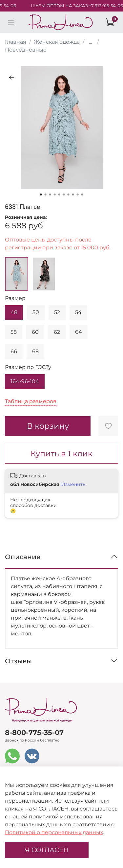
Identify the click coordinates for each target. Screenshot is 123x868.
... (91, 42)
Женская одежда (57, 42)
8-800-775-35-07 (34, 732)
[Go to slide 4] (55, 194)
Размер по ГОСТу (28, 367)
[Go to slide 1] (41, 194)
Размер (15, 298)
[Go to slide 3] (50, 194)
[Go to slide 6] (64, 194)
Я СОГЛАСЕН (47, 850)
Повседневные (26, 50)
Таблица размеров (31, 401)
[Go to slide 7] (69, 194)
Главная (16, 42)
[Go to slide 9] (78, 194)
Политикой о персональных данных (54, 832)
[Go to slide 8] (73, 194)
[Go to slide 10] (82, 194)
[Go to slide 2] (46, 194)
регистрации (23, 248)
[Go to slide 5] (59, 194)
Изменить (73, 484)
